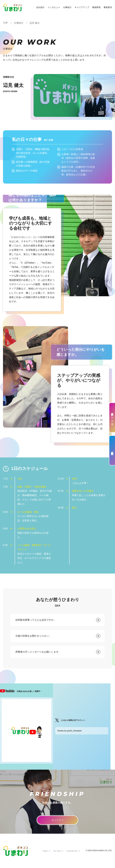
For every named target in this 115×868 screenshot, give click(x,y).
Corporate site (72, 851)
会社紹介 (40, 7)
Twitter (45, 851)
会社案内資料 (112, 450)
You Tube (57, 851)
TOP (5, 23)
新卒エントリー (112, 418)
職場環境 (96, 7)
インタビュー (54, 7)
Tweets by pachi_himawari (69, 731)
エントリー (57, 820)
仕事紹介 (67, 7)
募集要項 (108, 7)
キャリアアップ (82, 7)
